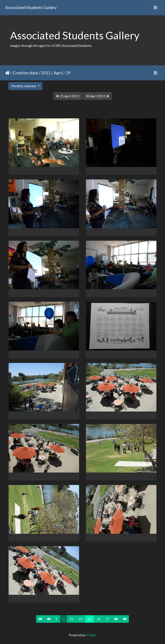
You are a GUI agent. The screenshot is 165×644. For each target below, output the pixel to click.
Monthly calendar (24, 86)
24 (81, 619)
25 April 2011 (68, 96)
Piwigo (91, 635)
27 (108, 619)
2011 (46, 73)
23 (72, 619)
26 (99, 619)
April (58, 73)
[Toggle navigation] (155, 8)
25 (90, 619)
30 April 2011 (97, 96)
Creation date (25, 73)
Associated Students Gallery (31, 7)
